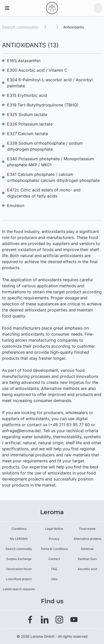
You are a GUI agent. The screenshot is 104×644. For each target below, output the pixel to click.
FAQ (54, 569)
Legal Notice (54, 529)
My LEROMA (19, 539)
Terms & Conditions (54, 549)
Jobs (54, 579)
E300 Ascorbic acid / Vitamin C (37, 70)
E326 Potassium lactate (30, 124)
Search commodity (20, 27)
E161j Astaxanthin (24, 61)
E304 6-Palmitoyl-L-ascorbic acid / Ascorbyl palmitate (50, 83)
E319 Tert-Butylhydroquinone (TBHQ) (43, 105)
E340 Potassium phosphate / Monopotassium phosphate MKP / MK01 (51, 162)
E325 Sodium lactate (27, 114)
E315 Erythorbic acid (27, 95)
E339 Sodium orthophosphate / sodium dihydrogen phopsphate (45, 146)
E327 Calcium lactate (28, 134)
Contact (54, 559)
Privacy (54, 539)
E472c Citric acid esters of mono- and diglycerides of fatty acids (44, 193)
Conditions (19, 529)
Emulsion (16, 206)
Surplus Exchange (19, 559)
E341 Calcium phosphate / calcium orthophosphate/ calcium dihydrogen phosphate (53, 177)
